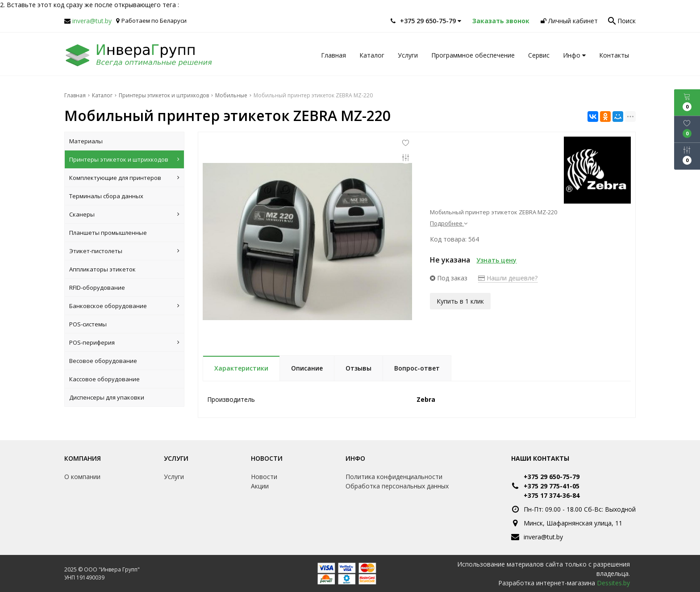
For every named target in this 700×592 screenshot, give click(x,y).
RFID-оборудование (97, 288)
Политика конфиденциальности (394, 477)
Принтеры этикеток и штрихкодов (124, 159)
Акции (260, 486)
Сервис (539, 55)
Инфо (574, 55)
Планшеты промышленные (108, 233)
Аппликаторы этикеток (102, 269)
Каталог (372, 55)
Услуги (408, 55)
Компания (83, 458)
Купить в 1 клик (460, 300)
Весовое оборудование (103, 361)
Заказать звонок (501, 21)
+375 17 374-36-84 (552, 495)
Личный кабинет (569, 21)
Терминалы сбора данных (106, 196)
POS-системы (88, 324)
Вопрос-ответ (417, 368)
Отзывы (358, 368)
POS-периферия (124, 342)
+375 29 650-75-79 (552, 477)
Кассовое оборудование (104, 379)
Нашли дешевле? (508, 278)
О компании (82, 477)
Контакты (614, 55)
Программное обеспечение (473, 55)
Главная (333, 55)
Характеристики (241, 368)
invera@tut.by (92, 21)
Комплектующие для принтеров (124, 178)
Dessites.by (613, 583)
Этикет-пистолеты (124, 251)
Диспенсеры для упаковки (107, 397)
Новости (267, 458)
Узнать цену (496, 260)
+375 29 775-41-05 (552, 486)
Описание (307, 368)
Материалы (86, 141)
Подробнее (449, 223)
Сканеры (124, 214)
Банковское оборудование (124, 306)
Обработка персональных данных (397, 486)
